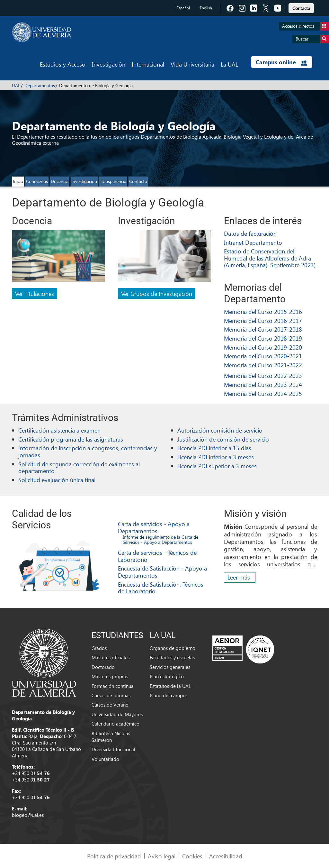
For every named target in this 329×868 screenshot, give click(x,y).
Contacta (301, 8)
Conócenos (37, 181)
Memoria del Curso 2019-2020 (263, 347)
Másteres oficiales (111, 657)
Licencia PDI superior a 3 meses (217, 466)
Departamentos (40, 85)
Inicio (18, 181)
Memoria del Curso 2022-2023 (263, 375)
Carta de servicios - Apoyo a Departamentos (154, 527)
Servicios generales (170, 667)
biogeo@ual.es (28, 815)
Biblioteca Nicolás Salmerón (111, 737)
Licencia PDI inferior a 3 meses (216, 457)
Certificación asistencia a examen (59, 430)
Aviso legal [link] (162, 856)
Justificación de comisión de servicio (223, 439)
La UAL (229, 64)
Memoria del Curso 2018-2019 (263, 338)
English (206, 8)
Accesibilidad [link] (226, 856)
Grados (99, 648)
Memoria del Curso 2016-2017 (263, 320)
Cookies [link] (192, 856)
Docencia (60, 181)
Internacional (148, 64)
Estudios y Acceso (63, 64)
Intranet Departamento (253, 242)
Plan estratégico (167, 676)
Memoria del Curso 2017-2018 (263, 329)
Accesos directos (306, 26)
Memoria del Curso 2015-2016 (263, 311)
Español (183, 8)
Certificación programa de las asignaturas (71, 439)
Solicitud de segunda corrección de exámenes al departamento (79, 467)
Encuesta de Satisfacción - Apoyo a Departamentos (162, 572)
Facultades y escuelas (172, 657)
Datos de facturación (250, 233)
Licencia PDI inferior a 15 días (214, 448)
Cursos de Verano (110, 705)
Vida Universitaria (192, 64)
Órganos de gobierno (173, 648)
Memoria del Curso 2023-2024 (263, 384)
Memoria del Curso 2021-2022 (263, 365)
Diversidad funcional (113, 749)
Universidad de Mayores (117, 714)
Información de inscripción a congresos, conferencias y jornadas (88, 451)
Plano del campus (169, 695)
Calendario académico (116, 724)
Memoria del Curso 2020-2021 (263, 356)
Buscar (312, 39)
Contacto (138, 181)
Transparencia (113, 181)
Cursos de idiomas (111, 695)
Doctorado (103, 667)
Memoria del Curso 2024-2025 (263, 393)
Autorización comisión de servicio (220, 430)
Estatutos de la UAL (170, 686)
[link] (301, 7)
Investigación (109, 64)
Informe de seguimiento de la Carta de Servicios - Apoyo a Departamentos (160, 540)
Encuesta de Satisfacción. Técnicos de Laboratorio (161, 588)
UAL (16, 85)
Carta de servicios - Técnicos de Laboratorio (157, 556)
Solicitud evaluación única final (57, 480)
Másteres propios (110, 676)
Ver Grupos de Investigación (157, 293)
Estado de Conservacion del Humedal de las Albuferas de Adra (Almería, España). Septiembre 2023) (270, 258)
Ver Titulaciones (35, 293)
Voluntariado (105, 759)
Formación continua (113, 686)
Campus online (282, 62)
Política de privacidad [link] (114, 856)
